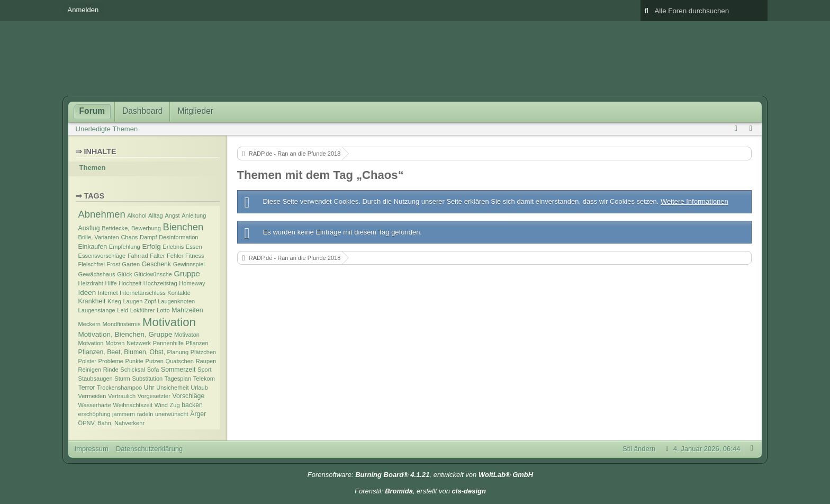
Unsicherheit (172, 388)
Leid (123, 310)
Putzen (155, 361)
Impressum (92, 449)
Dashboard (142, 111)
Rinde (111, 370)
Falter (157, 256)
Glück (124, 274)
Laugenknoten (176, 301)
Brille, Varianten (99, 237)
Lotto (163, 310)
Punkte (134, 361)
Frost (114, 264)
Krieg (114, 301)
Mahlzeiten (187, 310)
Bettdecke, (115, 228)
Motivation (169, 322)
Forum (92, 111)
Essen (194, 247)
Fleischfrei (92, 264)
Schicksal (133, 370)
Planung (178, 352)
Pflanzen (197, 343)
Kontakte (179, 293)
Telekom (204, 379)
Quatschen (180, 361)
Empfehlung (125, 247)
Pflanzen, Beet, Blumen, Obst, (122, 352)
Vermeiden (92, 396)
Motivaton (187, 335)
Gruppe (187, 274)
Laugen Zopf (139, 301)
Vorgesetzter (154, 396)
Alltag (156, 215)
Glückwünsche (153, 274)
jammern (124, 414)
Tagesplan (178, 379)
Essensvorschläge (102, 256)
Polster (87, 361)
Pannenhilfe (168, 343)
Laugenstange (97, 310)
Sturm (122, 379)
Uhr (149, 388)
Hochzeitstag (160, 283)
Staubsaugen (96, 379)
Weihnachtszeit (133, 405)
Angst (172, 215)
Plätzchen (204, 352)
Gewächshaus (97, 274)
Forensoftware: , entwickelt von (420, 475)
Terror (87, 388)
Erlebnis (173, 247)
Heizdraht (91, 283)
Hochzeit (130, 283)
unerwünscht (172, 414)
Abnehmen (102, 214)
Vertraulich (122, 396)
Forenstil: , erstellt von (420, 491)
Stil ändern (639, 449)
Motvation (91, 343)
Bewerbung (146, 228)
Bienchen (183, 227)
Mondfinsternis (122, 324)
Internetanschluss (143, 293)
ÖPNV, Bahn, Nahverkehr (111, 423)
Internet (108, 293)
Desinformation (178, 237)
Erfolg (151, 246)
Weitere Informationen (694, 201)
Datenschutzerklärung (149, 449)
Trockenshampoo (119, 388)
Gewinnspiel (189, 264)
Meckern (89, 324)
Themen (93, 168)
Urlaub (199, 388)
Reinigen (90, 370)
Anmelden (83, 10)
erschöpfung (94, 414)
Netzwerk (139, 343)
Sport (204, 370)
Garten (131, 264)
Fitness (195, 256)
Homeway (192, 283)
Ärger (198, 414)
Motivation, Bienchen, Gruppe (125, 334)
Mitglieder (195, 111)
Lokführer (143, 310)
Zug (175, 405)
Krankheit (92, 301)
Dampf (148, 237)
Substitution (147, 379)
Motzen (115, 343)
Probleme (111, 361)
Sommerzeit (178, 370)
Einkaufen (93, 247)
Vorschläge (189, 396)
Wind (161, 405)
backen (192, 405)
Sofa (153, 370)
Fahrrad (138, 256)
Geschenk (156, 264)
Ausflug (89, 228)
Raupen (206, 361)
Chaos (129, 237)
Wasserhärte (95, 405)
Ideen (87, 292)
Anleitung (194, 215)
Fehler (175, 256)
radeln (145, 414)
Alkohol (137, 215)
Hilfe (111, 283)
